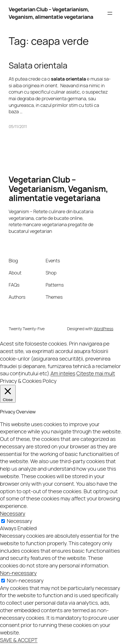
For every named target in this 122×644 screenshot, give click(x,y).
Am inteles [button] (63, 373)
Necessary (20, 521)
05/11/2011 (18, 126)
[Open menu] (110, 13)
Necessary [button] (13, 513)
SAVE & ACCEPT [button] (19, 640)
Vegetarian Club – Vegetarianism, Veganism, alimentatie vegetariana (51, 13)
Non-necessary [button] (18, 573)
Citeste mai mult (96, 373)
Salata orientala (38, 66)
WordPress (103, 329)
